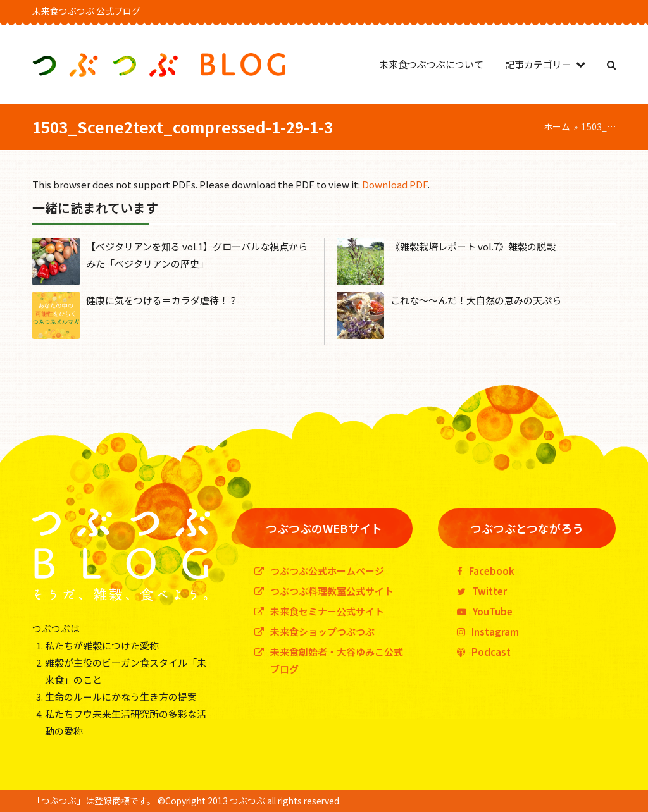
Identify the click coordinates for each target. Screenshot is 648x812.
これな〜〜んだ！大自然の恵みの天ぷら (476, 300)
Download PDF (395, 184)
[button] (611, 64)
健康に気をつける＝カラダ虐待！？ (162, 300)
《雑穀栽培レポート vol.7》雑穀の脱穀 (473, 246)
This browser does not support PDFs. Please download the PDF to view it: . (231, 184)
